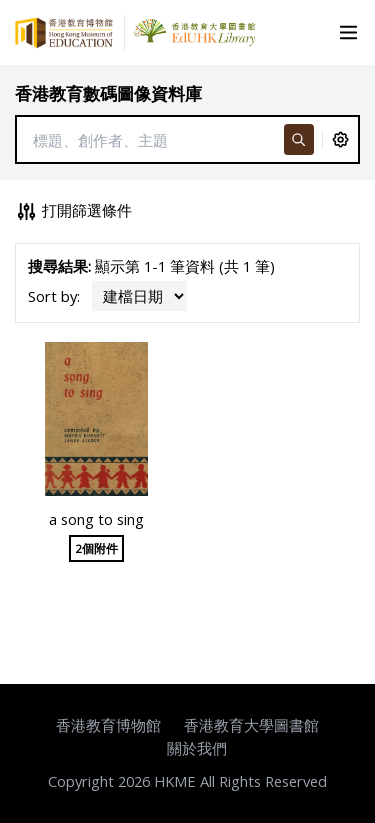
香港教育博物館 (108, 725)
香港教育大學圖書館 (251, 725)
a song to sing (96, 519)
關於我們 (197, 748)
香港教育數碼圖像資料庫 (108, 93)
